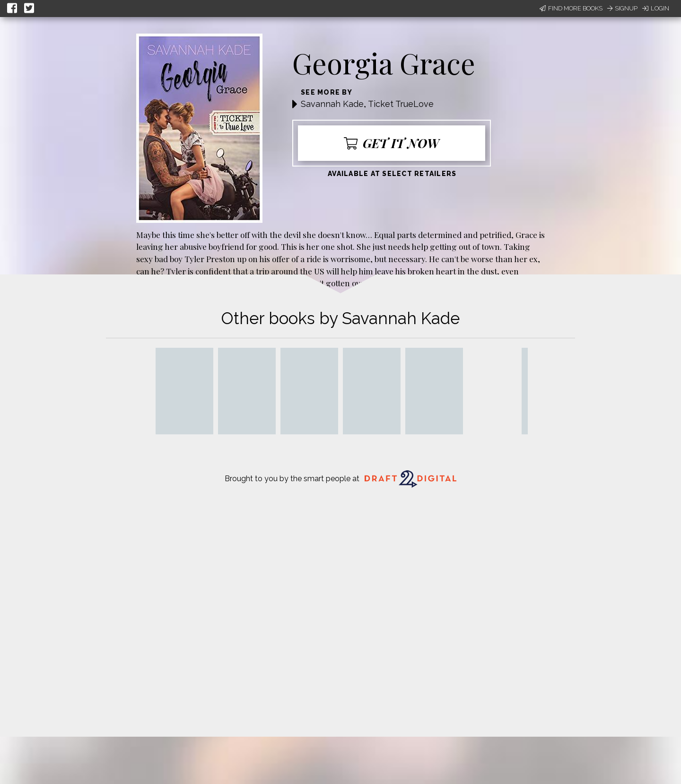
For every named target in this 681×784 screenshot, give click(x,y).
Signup (622, 8)
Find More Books (571, 8)
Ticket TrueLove (401, 104)
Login (656, 8)
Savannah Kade (332, 104)
